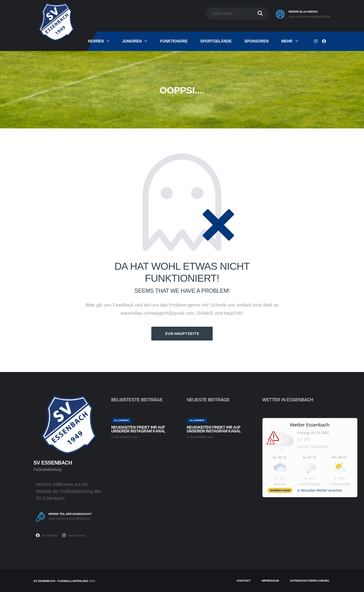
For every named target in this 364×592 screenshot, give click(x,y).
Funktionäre (174, 41)
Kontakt (244, 581)
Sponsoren (257, 41)
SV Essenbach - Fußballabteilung (61, 581)
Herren (96, 41)
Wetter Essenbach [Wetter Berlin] (310, 425)
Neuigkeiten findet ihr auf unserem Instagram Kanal (138, 429)
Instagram (73, 535)
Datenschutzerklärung (310, 581)
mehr (287, 41)
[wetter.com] (280, 491)
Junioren (132, 41)
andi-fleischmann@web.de (310, 17)
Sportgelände (216, 41)
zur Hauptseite (182, 334)
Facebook (47, 535)
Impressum (270, 581)
